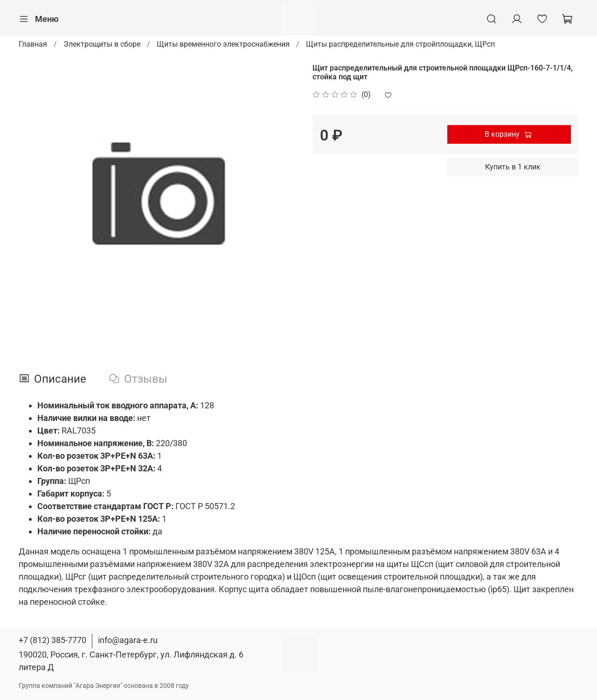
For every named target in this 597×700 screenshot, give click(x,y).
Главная (33, 44)
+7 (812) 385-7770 (52, 640)
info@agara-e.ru (128, 640)
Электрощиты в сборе (102, 44)
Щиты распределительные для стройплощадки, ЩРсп (400, 44)
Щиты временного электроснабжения (223, 44)
